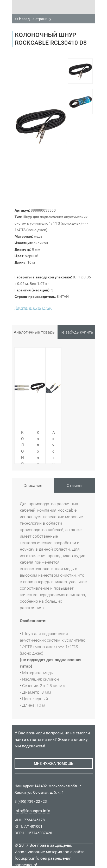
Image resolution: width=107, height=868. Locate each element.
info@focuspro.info (32, 811)
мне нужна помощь (54, 763)
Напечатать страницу (33, 307)
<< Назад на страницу (33, 19)
